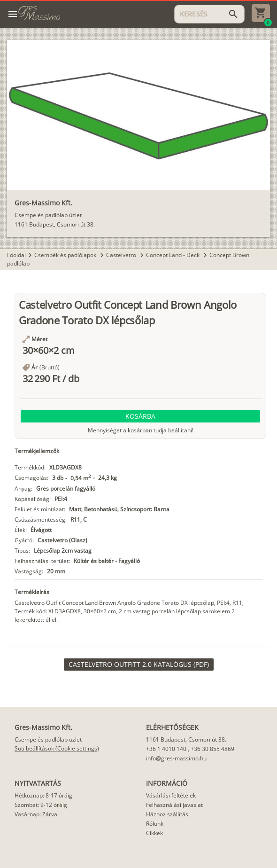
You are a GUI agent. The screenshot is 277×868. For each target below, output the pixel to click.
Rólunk (155, 824)
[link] (139, 665)
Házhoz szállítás (167, 814)
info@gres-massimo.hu (176, 758)
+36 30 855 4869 (212, 749)
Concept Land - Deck (173, 255)
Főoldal (16, 255)
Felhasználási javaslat (174, 805)
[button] (140, 416)
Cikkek (154, 833)
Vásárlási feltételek (171, 795)
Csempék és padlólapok (66, 255)
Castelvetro (122, 255)
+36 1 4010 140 (166, 749)
